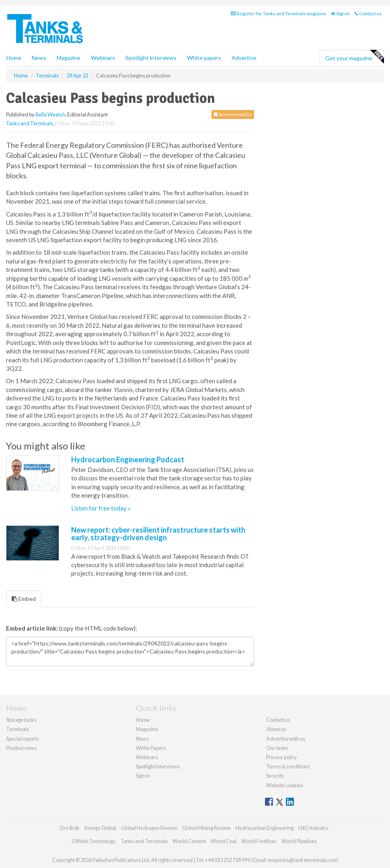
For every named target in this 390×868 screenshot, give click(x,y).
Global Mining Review (206, 828)
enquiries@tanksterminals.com (303, 860)
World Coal (224, 841)
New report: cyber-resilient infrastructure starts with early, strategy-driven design (158, 534)
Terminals (17, 729)
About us (276, 729)
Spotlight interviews (151, 58)
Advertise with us (286, 739)
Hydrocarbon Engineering (265, 828)
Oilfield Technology (94, 841)
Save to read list (233, 114)
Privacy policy (282, 757)
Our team (277, 748)
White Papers (151, 748)
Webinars (103, 58)
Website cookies (285, 785)
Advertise (244, 58)
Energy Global (100, 828)
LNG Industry (313, 828)
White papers (204, 58)
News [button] (39, 58)
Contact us (368, 13)
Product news (21, 748)
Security (275, 776)
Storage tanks (21, 720)
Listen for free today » (101, 508)
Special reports (23, 739)
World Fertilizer (259, 841)
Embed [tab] (24, 599)
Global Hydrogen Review (149, 828)
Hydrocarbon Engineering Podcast (128, 460)
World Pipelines (299, 841)
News (142, 739)
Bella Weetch (50, 114)
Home (14, 58)
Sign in (341, 13)
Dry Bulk (70, 828)
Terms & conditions (288, 766)
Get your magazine (354, 57)
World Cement (189, 841)
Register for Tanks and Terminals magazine (279, 13)
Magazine (69, 58)
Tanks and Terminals (30, 123)
